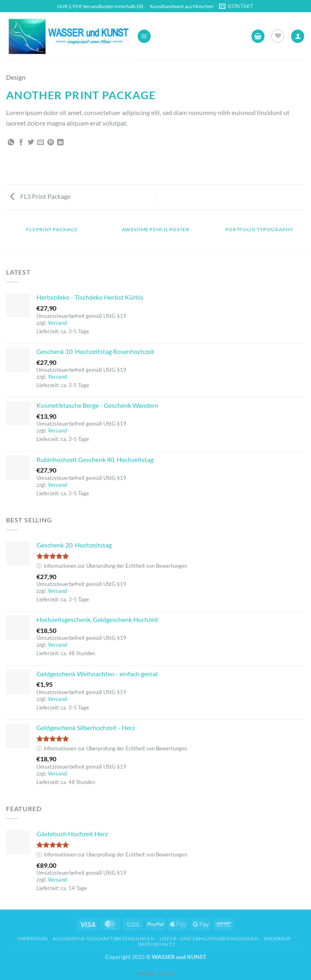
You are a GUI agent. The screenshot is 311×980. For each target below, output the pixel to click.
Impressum (33, 938)
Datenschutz (157, 944)
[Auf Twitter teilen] (31, 143)
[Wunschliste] (278, 36)
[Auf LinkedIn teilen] (60, 143)
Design (16, 77)
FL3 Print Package (40, 196)
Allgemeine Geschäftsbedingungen (103, 938)
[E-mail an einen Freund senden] (40, 143)
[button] (144, 36)
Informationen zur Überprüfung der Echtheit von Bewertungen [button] (112, 566)
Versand (57, 323)
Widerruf (278, 938)
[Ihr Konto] (298, 36)
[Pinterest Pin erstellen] (51, 143)
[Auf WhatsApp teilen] (11, 143)
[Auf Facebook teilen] (21, 143)
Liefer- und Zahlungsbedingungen (209, 938)
